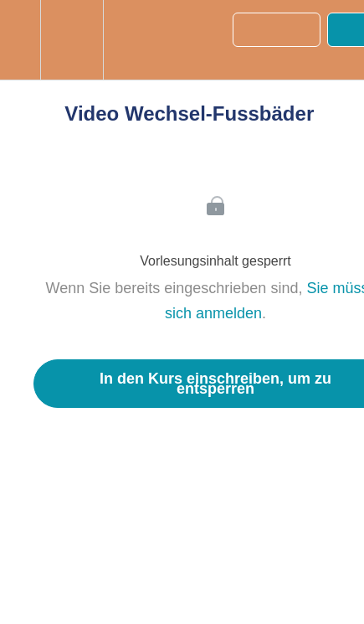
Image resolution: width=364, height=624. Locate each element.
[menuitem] (72, 40)
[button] (20, 40)
